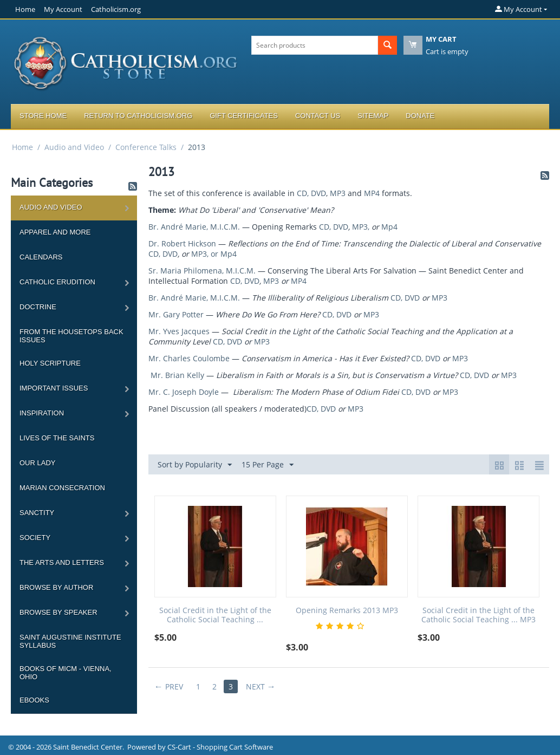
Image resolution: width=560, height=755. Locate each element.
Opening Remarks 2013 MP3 (347, 611)
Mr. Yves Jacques (179, 331)
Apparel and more (55, 232)
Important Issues (54, 388)
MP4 (372, 193)
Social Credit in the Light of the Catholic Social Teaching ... (215, 615)
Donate (420, 116)
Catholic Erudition (57, 282)
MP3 (338, 193)
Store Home (43, 116)
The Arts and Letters (62, 562)
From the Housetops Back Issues (71, 336)
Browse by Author (56, 587)
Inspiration (42, 413)
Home (25, 9)
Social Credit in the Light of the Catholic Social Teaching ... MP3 (478, 615)
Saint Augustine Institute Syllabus (70, 641)
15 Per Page (268, 465)
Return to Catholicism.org (138, 116)
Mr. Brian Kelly (177, 375)
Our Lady (37, 463)
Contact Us (318, 116)
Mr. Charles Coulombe (189, 358)
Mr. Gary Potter (176, 314)
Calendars (41, 257)
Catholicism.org (116, 9)
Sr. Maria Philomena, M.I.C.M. (202, 271)
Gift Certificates (244, 116)
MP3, (361, 227)
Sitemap (373, 116)
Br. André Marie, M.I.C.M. (194, 227)
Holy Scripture (50, 363)
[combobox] (315, 45)
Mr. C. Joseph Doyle (184, 392)
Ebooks (34, 700)
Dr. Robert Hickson (182, 243)
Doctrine (38, 307)
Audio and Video (74, 147)
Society (35, 538)
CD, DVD (311, 193)
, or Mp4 (222, 254)
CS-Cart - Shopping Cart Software (220, 747)
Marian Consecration (62, 488)
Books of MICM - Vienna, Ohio (66, 673)
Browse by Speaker (58, 612)
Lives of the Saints (57, 438)
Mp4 (389, 227)
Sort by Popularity (195, 465)
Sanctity (37, 513)
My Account (63, 9)
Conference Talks (146, 147)
